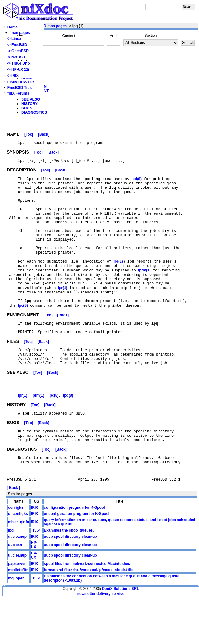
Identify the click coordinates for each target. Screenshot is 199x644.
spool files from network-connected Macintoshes (87, 609)
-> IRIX (12, 76)
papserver (17, 609)
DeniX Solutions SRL (120, 634)
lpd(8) (136, 182)
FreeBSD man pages (49, 26)
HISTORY (30, 104)
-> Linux (13, 39)
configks (16, 553)
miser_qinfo (19, 567)
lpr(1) (118, 282)
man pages (20, 33)
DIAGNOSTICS (34, 112)
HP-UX (34, 590)
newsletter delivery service (101, 639)
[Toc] (29, 135)
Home (13, 27)
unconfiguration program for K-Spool (77, 559)
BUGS (27, 108)
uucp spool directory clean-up (70, 582)
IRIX (34, 553)
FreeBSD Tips (19, 88)
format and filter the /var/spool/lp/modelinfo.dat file (89, 615)
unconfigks (18, 559)
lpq (11, 576)
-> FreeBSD (16, 45)
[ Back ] (13, 533)
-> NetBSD (15, 57)
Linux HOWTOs (21, 82)
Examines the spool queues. (69, 576)
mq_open (16, 624)
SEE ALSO (31, 99)
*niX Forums (18, 93)
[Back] (44, 135)
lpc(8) (23, 335)
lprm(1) (144, 293)
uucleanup (17, 582)
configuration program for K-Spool (74, 553)
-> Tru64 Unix (18, 63)
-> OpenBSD (17, 51)
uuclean (15, 590)
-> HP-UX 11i (17, 69)
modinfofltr (18, 615)
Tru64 (36, 576)
